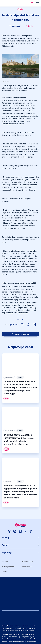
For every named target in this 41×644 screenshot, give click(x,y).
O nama (5, 562)
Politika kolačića (27, 567)
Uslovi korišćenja (27, 562)
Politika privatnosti (9, 567)
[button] (20, 537)
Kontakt (5, 572)
